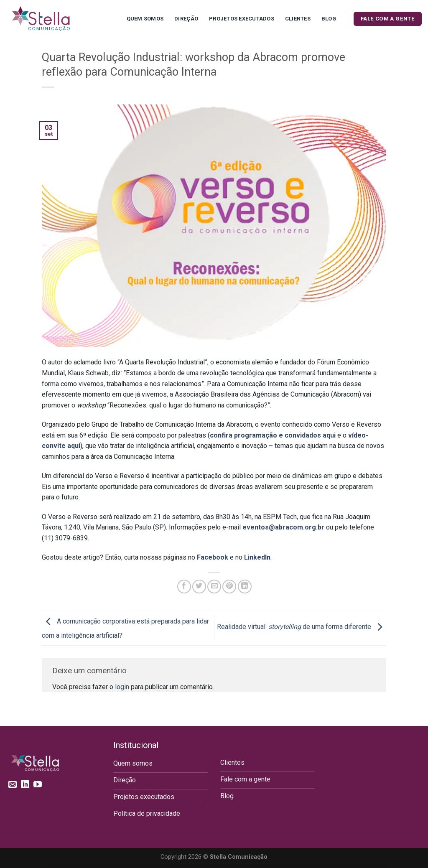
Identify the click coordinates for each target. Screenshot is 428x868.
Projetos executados (242, 19)
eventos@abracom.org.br (283, 527)
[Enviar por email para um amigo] (214, 587)
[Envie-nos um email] (13, 785)
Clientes (298, 19)
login (122, 687)
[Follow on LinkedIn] (25, 785)
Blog (329, 19)
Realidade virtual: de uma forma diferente (302, 627)
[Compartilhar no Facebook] (184, 587)
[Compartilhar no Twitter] (199, 587)
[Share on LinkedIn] (245, 587)
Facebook (213, 557)
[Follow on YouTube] (38, 785)
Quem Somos (145, 19)
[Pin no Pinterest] (229, 587)
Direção (186, 19)
